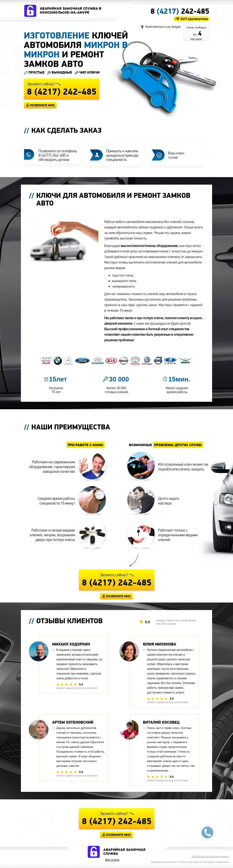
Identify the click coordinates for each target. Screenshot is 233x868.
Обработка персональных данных (210, 857)
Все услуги (112, 860)
